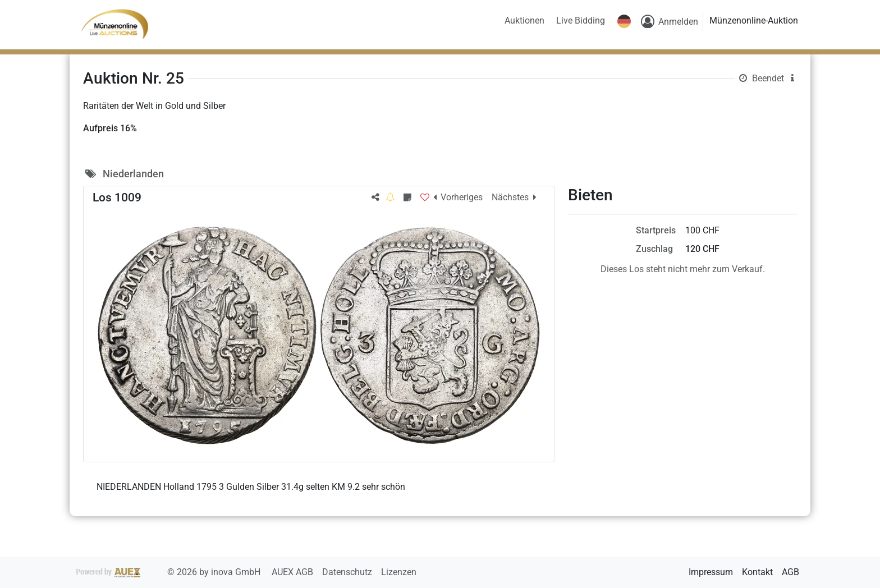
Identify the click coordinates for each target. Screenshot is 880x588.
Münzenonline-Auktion (754, 20)
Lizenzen (399, 572)
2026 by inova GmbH (169, 572)
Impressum (711, 572)
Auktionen (524, 20)
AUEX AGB (294, 572)
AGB (790, 572)
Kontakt (757, 572)
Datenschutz (348, 572)
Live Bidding (581, 20)
